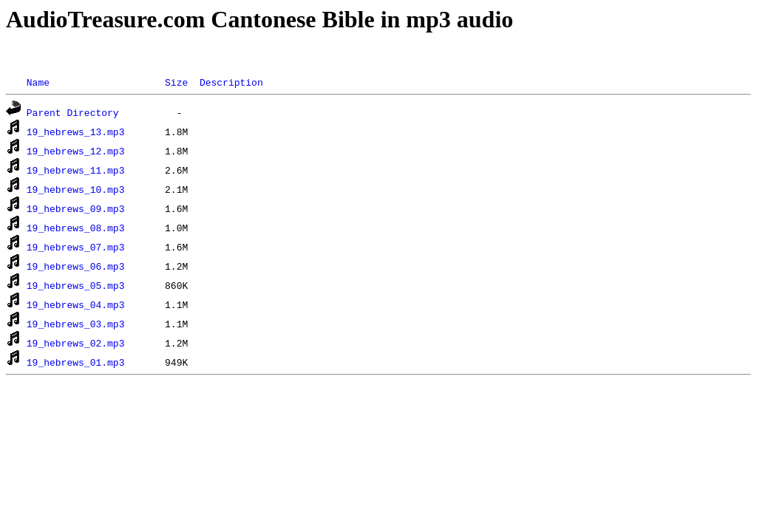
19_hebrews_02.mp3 (76, 343)
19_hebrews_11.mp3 (76, 170)
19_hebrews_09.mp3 (76, 208)
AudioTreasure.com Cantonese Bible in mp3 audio (259, 19)
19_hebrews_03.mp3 (76, 324)
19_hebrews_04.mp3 (76, 304)
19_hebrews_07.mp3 (76, 247)
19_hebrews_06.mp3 (76, 266)
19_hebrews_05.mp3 (76, 285)
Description (231, 82)
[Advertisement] (275, 54)
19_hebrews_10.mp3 (76, 189)
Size (176, 82)
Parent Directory (73, 112)
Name (38, 82)
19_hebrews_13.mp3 (76, 132)
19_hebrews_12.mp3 (76, 151)
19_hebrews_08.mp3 (76, 228)
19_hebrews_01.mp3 (76, 362)
